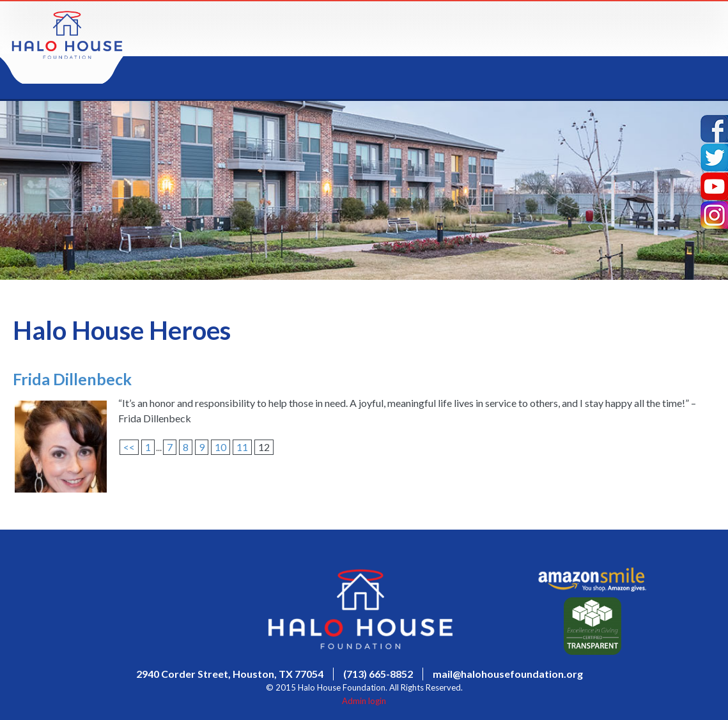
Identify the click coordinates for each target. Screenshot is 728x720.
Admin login (364, 701)
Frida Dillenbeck (72, 379)
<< (129, 447)
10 (221, 447)
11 (242, 447)
